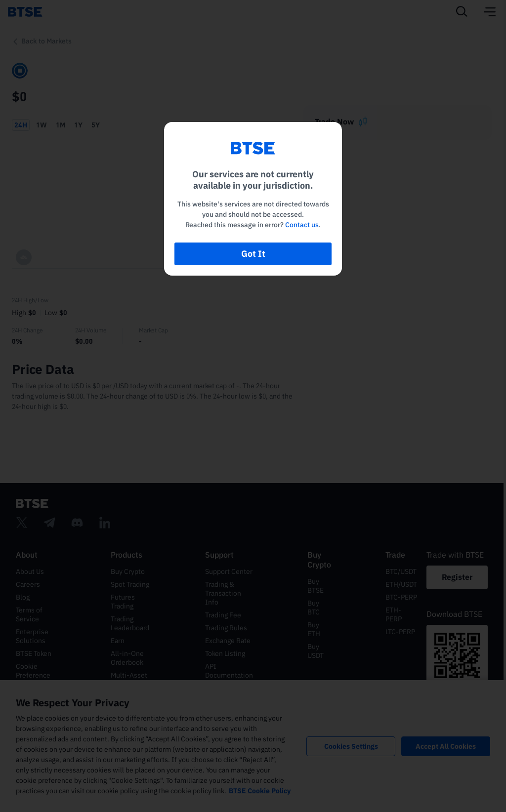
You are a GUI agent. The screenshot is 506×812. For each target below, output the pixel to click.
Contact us (302, 225)
